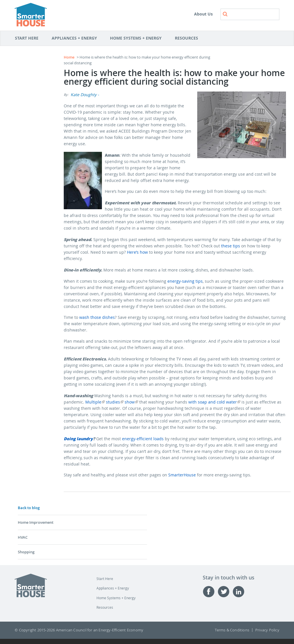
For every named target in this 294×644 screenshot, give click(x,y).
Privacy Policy (267, 630)
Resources (187, 38)
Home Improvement (36, 522)
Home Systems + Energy (137, 38)
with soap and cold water (214, 402)
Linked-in (240, 592)
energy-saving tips (185, 281)
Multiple (95, 402)
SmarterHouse (182, 475)
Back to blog (29, 508)
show (131, 402)
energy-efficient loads (143, 439)
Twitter (225, 592)
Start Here (30, 38)
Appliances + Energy (75, 38)
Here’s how (137, 252)
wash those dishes (97, 317)
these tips (231, 246)
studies (115, 402)
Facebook (210, 592)
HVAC (23, 537)
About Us (203, 14)
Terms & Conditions (232, 630)
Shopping (26, 552)
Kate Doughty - (85, 95)
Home (69, 57)
